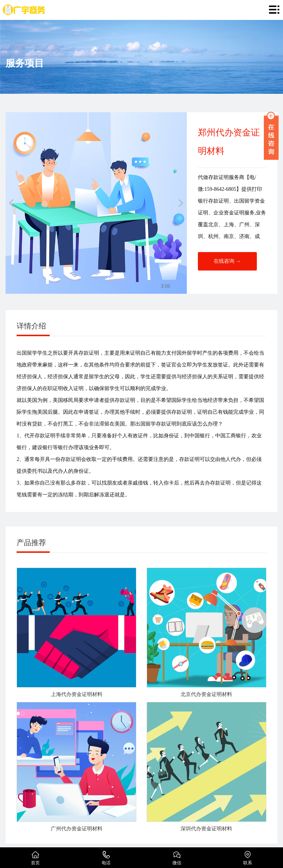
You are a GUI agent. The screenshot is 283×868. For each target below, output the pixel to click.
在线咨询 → (227, 261)
